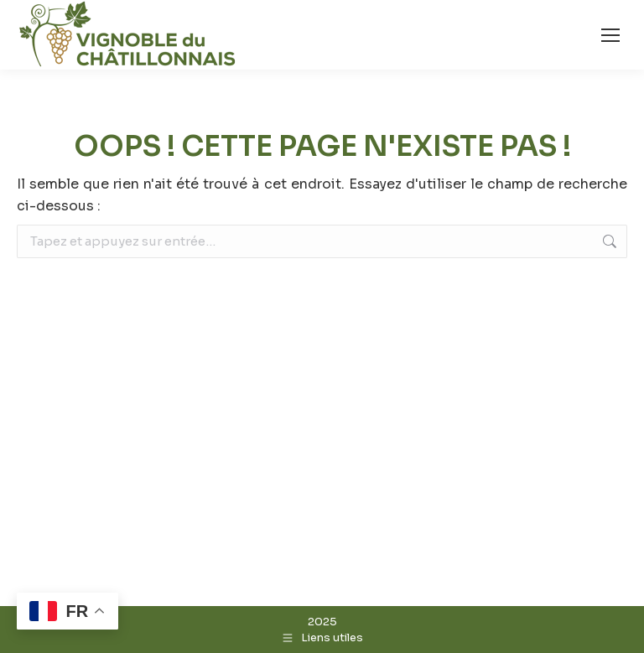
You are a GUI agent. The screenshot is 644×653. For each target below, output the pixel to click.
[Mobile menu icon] (610, 35)
